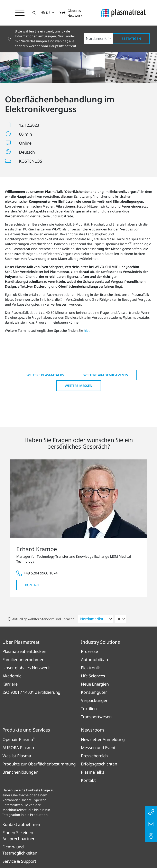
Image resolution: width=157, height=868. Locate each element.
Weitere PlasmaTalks (45, 323)
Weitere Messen (79, 333)
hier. (87, 278)
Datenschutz (66, 832)
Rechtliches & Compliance (106, 832)
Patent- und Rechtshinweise (68, 844)
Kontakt (32, 533)
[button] (35, 13)
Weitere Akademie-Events (106, 323)
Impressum (39, 832)
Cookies (106, 844)
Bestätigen (131, 39)
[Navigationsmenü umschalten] (20, 13)
